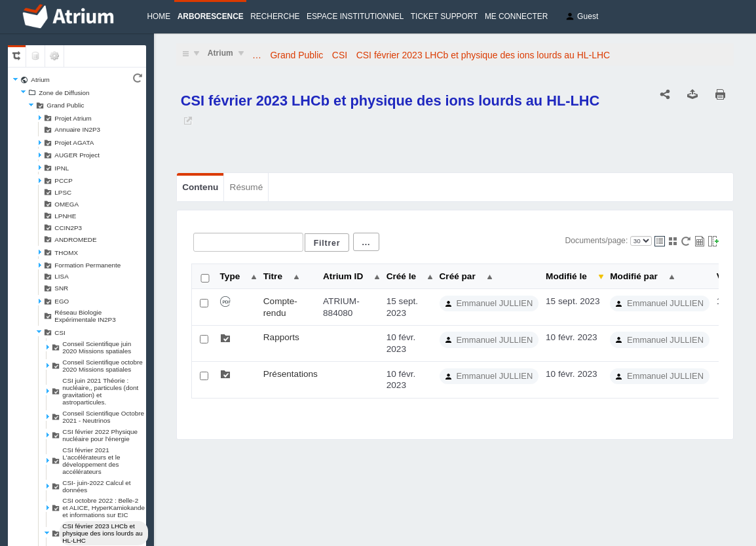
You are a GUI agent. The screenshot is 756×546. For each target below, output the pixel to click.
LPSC (63, 192)
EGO (62, 301)
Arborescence (211, 16)
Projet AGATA (74, 143)
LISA (61, 276)
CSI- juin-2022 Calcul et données (96, 486)
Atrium (40, 80)
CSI (60, 333)
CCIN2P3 (68, 228)
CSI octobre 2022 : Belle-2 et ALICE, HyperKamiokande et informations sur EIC (104, 508)
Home (159, 16)
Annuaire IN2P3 (77, 129)
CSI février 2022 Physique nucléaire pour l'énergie (100, 435)
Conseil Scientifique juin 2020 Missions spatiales (97, 347)
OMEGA (66, 204)
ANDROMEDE (75, 240)
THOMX (66, 253)
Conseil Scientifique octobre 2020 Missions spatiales (102, 366)
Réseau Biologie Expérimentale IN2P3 (85, 316)
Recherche (275, 16)
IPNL (62, 168)
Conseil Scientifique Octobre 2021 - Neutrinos (103, 417)
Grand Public (65, 105)
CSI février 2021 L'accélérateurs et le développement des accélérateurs (91, 461)
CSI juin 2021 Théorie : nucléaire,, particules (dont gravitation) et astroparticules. (100, 391)
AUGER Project (77, 155)
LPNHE (65, 216)
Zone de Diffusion (64, 93)
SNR (61, 288)
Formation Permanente (87, 265)
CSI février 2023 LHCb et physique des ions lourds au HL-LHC (102, 533)
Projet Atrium (73, 118)
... (367, 243)
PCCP (63, 181)
